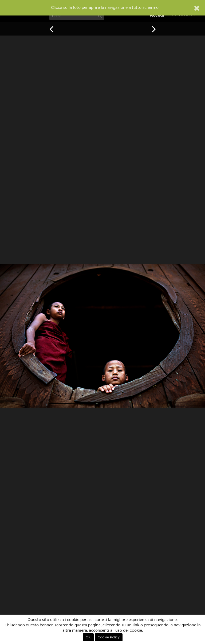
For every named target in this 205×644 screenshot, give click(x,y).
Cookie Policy (109, 637)
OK (88, 637)
